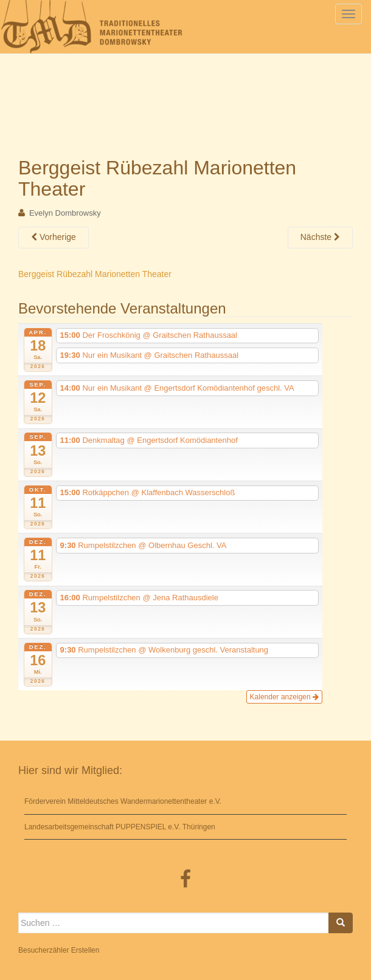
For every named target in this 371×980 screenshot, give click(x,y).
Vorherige (54, 237)
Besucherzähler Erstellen (59, 950)
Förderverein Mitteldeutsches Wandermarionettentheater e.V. (123, 801)
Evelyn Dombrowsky (65, 213)
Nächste (320, 237)
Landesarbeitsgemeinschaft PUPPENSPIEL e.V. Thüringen (120, 827)
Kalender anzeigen (284, 697)
